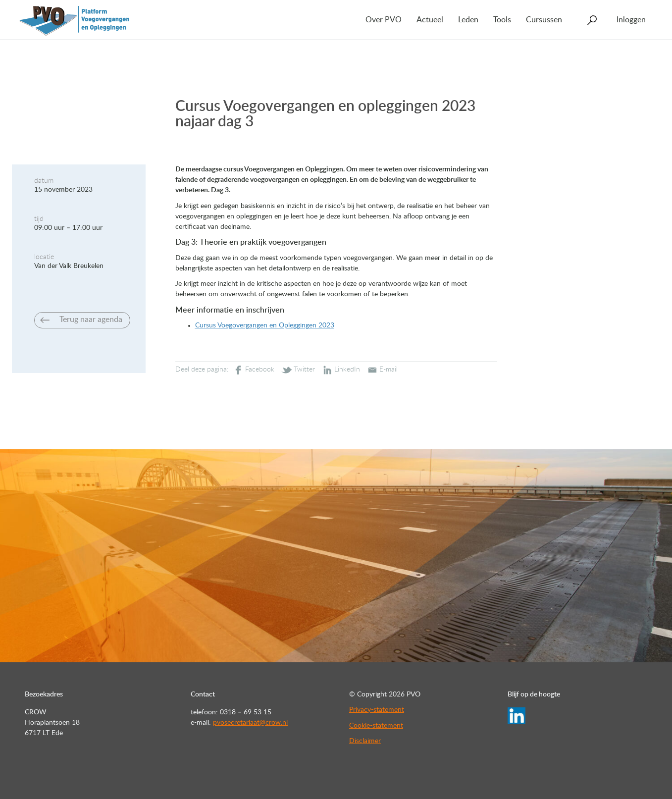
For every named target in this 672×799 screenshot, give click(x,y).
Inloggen (631, 20)
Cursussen (544, 20)
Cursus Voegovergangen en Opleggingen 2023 (265, 325)
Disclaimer (365, 741)
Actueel (430, 20)
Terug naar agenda (91, 320)
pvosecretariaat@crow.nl (250, 723)
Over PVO (384, 20)
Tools (502, 20)
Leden (468, 20)
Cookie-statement (376, 726)
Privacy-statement (377, 710)
